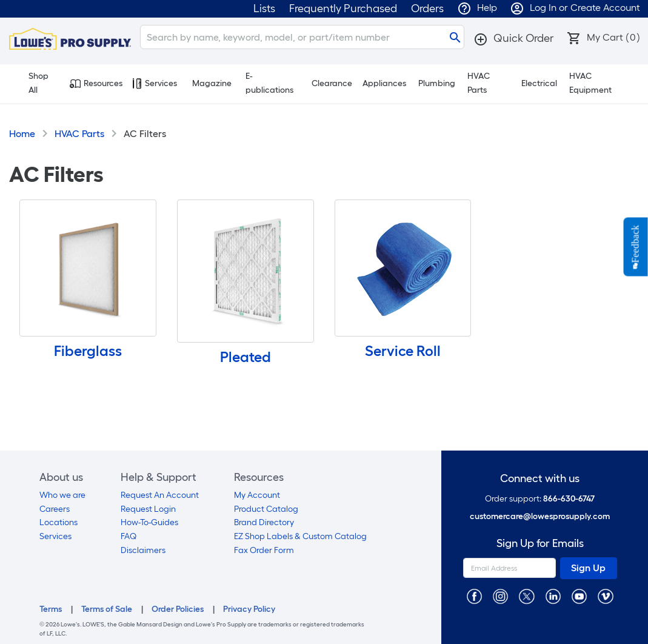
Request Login (148, 509)
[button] (513, 38)
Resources (96, 84)
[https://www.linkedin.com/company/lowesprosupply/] (553, 596)
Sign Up (588, 568)
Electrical (539, 83)
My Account (257, 495)
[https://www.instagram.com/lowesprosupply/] (500, 596)
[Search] (302, 37)
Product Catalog (266, 509)
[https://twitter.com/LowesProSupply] (526, 596)
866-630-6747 (569, 499)
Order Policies (178, 609)
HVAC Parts (479, 83)
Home (22, 134)
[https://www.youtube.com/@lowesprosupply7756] (579, 596)
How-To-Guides (149, 522)
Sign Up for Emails (540, 544)
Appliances (384, 83)
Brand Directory (264, 522)
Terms (51, 609)
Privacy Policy (249, 609)
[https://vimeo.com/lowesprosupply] (605, 596)
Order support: (540, 499)
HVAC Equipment (590, 83)
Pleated (246, 357)
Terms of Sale (107, 609)
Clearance (332, 83)
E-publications (269, 83)
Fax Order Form (264, 550)
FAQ (129, 536)
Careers (55, 509)
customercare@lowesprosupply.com (540, 516)
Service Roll (403, 351)
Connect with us (540, 479)
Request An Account (160, 495)
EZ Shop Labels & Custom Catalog (300, 536)
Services (154, 84)
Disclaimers (143, 550)
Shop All (32, 83)
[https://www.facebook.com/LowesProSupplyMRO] (474, 596)
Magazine (212, 83)
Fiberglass (88, 351)
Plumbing (437, 83)
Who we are (62, 495)
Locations (58, 522)
